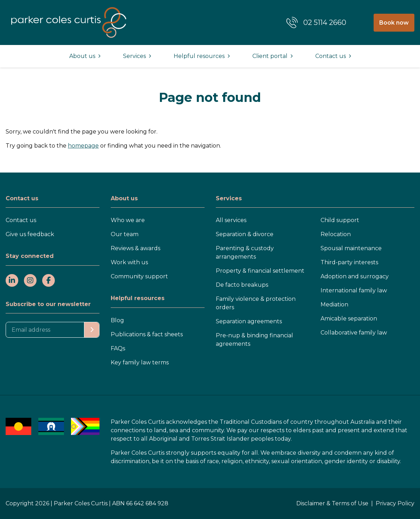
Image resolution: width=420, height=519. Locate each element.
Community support (139, 276)
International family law (354, 290)
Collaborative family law (354, 333)
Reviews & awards (135, 248)
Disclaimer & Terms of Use (332, 503)
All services (231, 220)
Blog (117, 320)
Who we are (128, 220)
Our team (125, 234)
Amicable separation (349, 319)
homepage (83, 146)
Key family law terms (140, 362)
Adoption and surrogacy (355, 276)
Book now (394, 23)
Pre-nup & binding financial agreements (254, 340)
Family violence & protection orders (256, 303)
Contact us (21, 220)
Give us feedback (30, 234)
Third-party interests (349, 262)
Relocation (336, 234)
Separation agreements (249, 321)
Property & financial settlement (260, 271)
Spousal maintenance (351, 248)
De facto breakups (242, 285)
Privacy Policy (395, 503)
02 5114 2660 (325, 22)
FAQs (118, 348)
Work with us (129, 262)
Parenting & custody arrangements (245, 252)
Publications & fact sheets (147, 334)
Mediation (334, 304)
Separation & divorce (245, 234)
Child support (340, 220)
